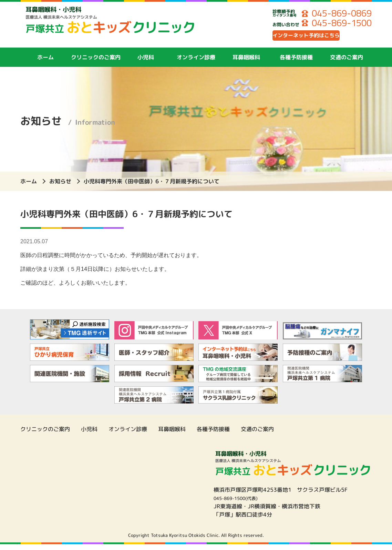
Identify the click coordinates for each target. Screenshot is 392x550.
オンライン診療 (196, 63)
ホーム (45, 63)
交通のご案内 (347, 63)
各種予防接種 (296, 63)
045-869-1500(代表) (241, 504)
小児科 (146, 63)
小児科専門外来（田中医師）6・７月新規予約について (152, 187)
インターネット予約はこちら (322, 40)
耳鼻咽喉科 (246, 63)
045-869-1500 (337, 24)
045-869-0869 (337, 14)
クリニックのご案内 (96, 63)
